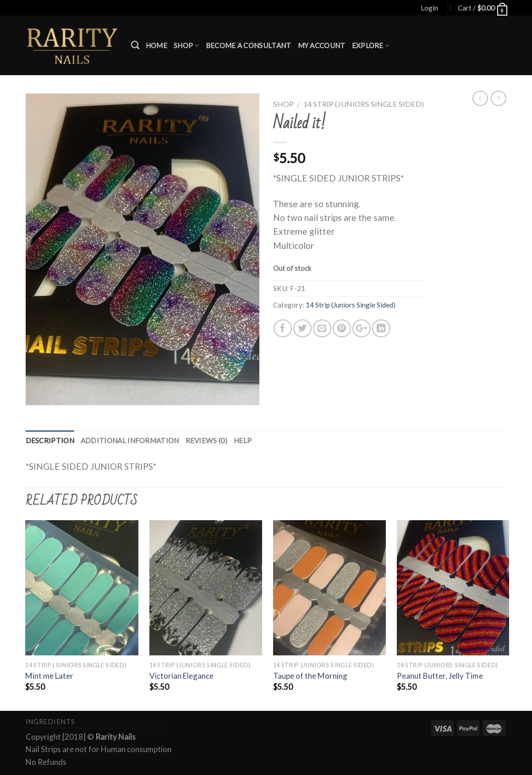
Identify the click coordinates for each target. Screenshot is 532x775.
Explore (371, 46)
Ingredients (50, 722)
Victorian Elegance (181, 676)
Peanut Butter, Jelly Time (440, 676)
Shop (186, 46)
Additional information (130, 440)
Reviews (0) (206, 440)
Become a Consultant (249, 45)
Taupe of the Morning (310, 676)
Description (50, 440)
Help (243, 440)
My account (322, 45)
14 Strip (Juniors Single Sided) (364, 104)
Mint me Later (49, 676)
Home (156, 45)
